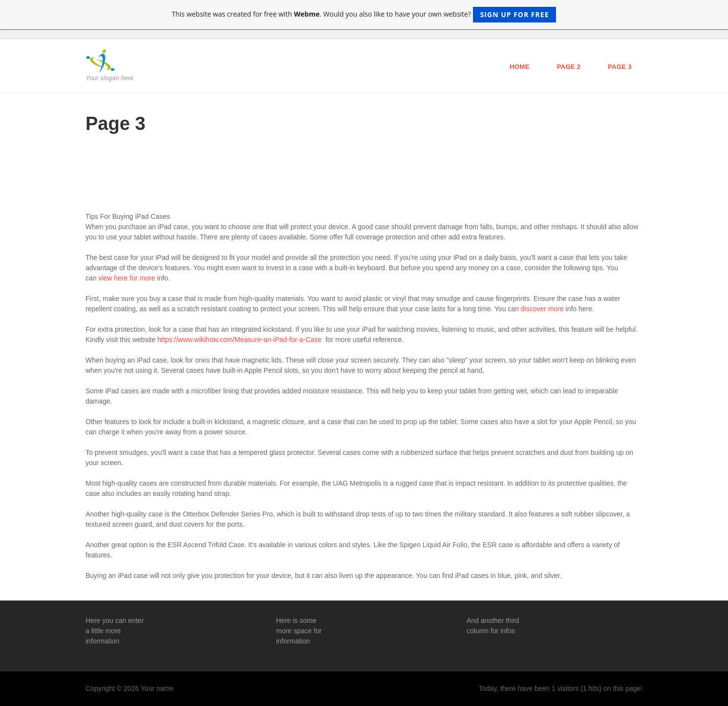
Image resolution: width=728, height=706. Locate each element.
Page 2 (569, 67)
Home (519, 67)
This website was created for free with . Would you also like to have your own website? (364, 15)
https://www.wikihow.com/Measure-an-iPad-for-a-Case (239, 340)
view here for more (127, 278)
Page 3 (620, 67)
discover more (542, 309)
